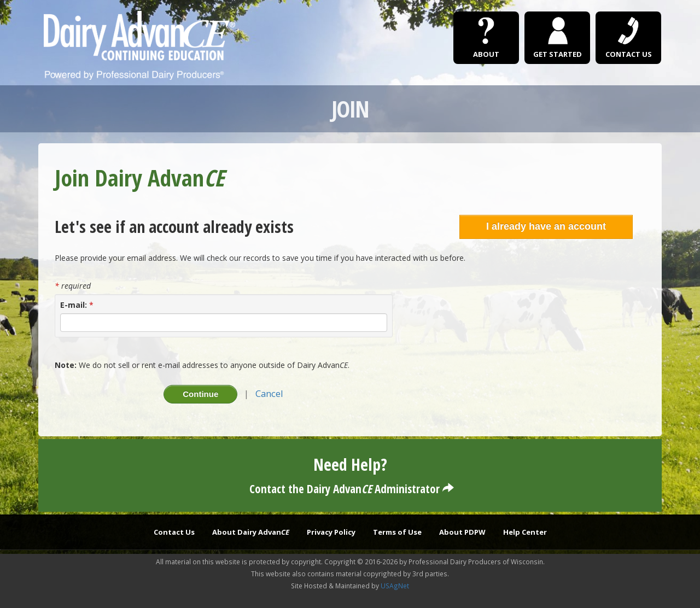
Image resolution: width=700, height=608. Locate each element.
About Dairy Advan (251, 532)
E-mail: (74, 305)
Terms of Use (397, 532)
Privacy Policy (331, 532)
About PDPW (462, 532)
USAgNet (395, 586)
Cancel (269, 393)
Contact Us (174, 532)
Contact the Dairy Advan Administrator (350, 489)
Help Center (525, 532)
